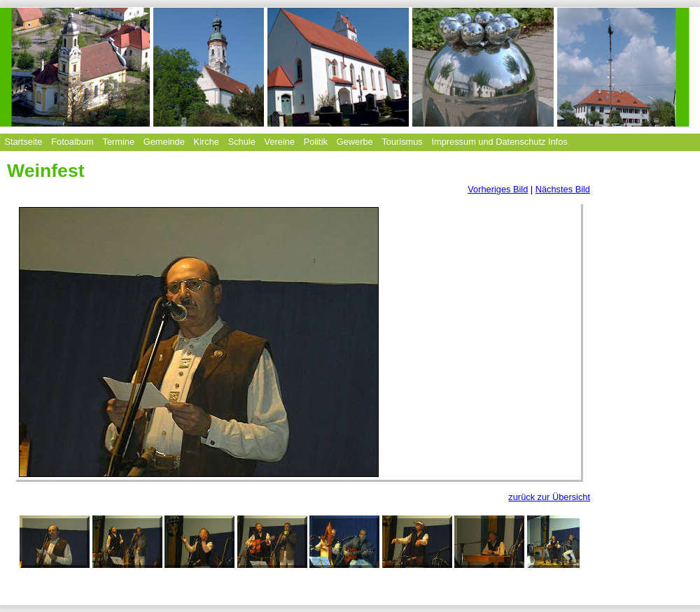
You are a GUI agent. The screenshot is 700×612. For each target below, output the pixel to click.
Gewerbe (355, 142)
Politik (316, 142)
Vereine (280, 142)
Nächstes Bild (563, 189)
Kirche (206, 142)
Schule (242, 142)
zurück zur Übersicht (549, 497)
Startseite (23, 142)
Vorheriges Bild (498, 189)
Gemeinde (164, 142)
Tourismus (402, 142)
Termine (118, 142)
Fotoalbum (72, 142)
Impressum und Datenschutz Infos (500, 142)
